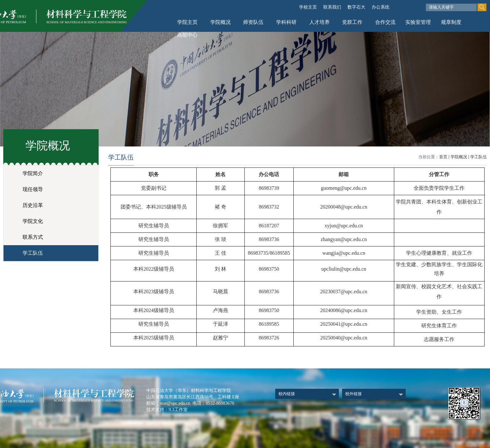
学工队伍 (479, 157)
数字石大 (356, 7)
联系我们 (332, 7)
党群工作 (352, 22)
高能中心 (187, 35)
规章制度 (451, 22)
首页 (443, 157)
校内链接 (287, 394)
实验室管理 (418, 22)
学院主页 (187, 22)
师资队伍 (253, 22)
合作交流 (385, 22)
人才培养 (319, 22)
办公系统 (381, 7)
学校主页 (308, 7)
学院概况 (220, 22)
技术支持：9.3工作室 (167, 410)
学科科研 (286, 22)
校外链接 (353, 394)
